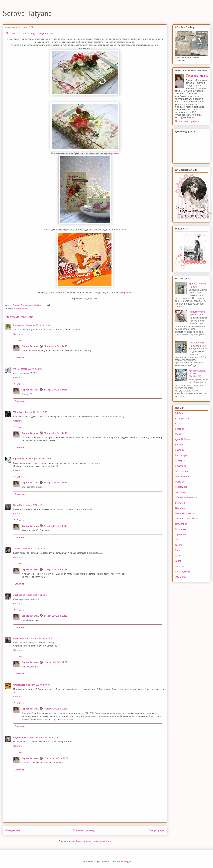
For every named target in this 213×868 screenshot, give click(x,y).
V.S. (15, 369)
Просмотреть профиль (187, 121)
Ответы (20, 340)
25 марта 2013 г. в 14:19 (55, 569)
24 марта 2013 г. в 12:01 (30, 369)
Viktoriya (18, 412)
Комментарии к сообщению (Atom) (94, 841)
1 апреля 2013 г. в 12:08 (41, 638)
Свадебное (181, 524)
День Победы (182, 439)
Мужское (180, 482)
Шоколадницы (21, 308)
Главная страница (84, 830)
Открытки (180, 508)
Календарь (181, 455)
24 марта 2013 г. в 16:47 (35, 505)
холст (178, 561)
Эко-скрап (180, 577)
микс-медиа (181, 471)
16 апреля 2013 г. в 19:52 (56, 758)
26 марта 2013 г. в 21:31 (35, 595)
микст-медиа (182, 476)
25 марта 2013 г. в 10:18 (33, 548)
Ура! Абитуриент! (198, 284)
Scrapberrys (126, 293)
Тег (177, 540)
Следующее (13, 830)
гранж (178, 434)
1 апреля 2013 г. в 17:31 (55, 662)
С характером (196, 343)
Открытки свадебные (186, 519)
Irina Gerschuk (21, 638)
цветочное (181, 566)
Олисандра (19, 685)
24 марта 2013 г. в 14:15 (55, 346)
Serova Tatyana (27, 13)
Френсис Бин (20, 459)
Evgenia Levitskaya (23, 737)
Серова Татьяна (30, 346)
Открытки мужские (185, 513)
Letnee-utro (19, 325)
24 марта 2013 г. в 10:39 (38, 325)
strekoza (18, 595)
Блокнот (179, 429)
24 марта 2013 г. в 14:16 (55, 433)
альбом (179, 413)
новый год (180, 492)
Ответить (18, 334)
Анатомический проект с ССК (197, 313)
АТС (177, 424)
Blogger (127, 861)
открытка (180, 503)
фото (178, 556)
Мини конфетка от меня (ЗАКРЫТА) (197, 374)
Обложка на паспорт (186, 497)
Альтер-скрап (182, 418)
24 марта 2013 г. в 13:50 (35, 412)
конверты (180, 460)
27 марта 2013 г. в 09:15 (55, 616)
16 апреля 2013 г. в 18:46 (47, 737)
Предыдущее (157, 830)
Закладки (180, 450)
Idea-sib (124, 230)
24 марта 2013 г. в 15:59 (40, 459)
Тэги (177, 550)
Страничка (181, 529)
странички (181, 535)
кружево (114, 153)
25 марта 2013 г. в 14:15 (55, 483)
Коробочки (181, 466)
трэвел (179, 545)
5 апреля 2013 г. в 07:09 (38, 685)
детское (179, 445)
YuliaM (17, 548)
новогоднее (181, 487)
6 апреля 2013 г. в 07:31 (55, 709)
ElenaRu (18, 505)
